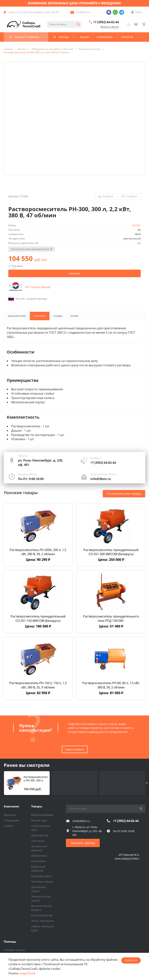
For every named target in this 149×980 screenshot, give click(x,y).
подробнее (27, 973)
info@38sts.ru (83, 12)
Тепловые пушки (42, 882)
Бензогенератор (42, 915)
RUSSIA (137, 225)
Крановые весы (41, 876)
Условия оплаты (14, 950)
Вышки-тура (39, 820)
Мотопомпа (39, 861)
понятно (131, 960)
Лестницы (38, 841)
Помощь (10, 941)
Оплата (75, 316)
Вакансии (10, 815)
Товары (37, 806)
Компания (11, 806)
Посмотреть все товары (124, 494)
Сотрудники (12, 820)
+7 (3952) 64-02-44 (106, 22)
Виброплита (39, 856)
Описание (40, 316)
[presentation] (147, 783)
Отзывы (58, 316)
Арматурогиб (40, 835)
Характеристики (17, 316)
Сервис (8, 826)
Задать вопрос (75, 749)
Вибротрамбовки (42, 815)
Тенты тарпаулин (42, 921)
